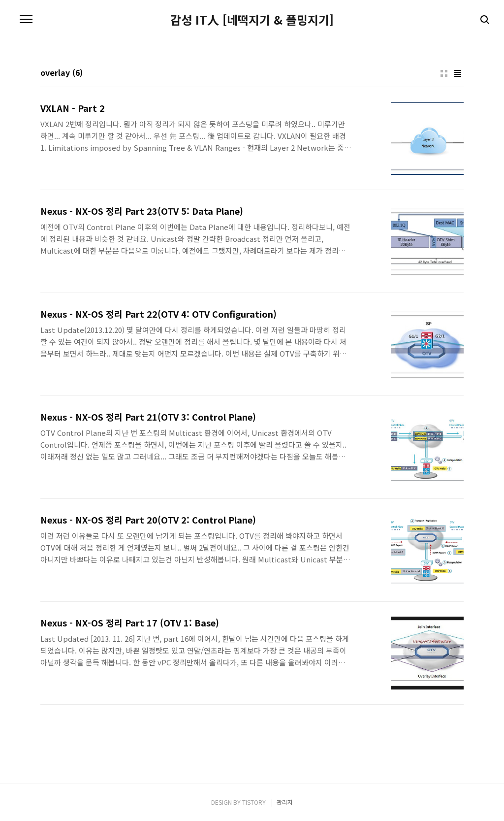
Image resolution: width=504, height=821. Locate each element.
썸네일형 (444, 73)
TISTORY (254, 802)
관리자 (285, 802)
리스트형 (458, 73)
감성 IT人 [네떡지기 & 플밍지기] (252, 20)
